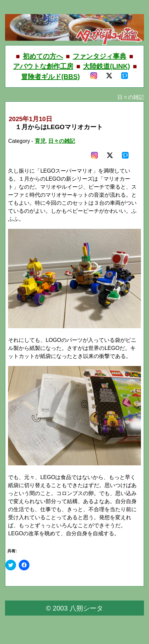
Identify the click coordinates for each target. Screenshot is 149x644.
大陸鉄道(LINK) (106, 66)
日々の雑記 (62, 141)
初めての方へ (43, 56)
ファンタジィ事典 (99, 56)
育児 (40, 141)
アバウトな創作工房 (43, 66)
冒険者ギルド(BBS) (51, 77)
